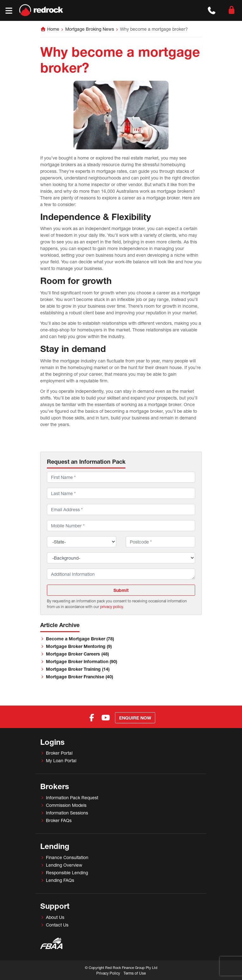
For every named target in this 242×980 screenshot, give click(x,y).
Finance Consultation (67, 857)
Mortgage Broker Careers (77, 654)
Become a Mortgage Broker (80, 639)
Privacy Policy (108, 973)
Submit (121, 590)
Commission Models (66, 805)
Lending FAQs (60, 880)
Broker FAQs (59, 820)
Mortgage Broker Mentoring (79, 646)
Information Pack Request (72, 798)
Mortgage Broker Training (78, 669)
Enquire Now (135, 718)
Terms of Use (135, 973)
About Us (55, 917)
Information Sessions (67, 813)
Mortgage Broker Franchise (80, 677)
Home (53, 29)
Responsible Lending (67, 873)
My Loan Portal (61, 760)
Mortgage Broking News (90, 29)
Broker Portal (59, 753)
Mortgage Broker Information (82, 661)
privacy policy (111, 607)
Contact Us (57, 925)
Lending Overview (64, 865)
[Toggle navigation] (9, 11)
